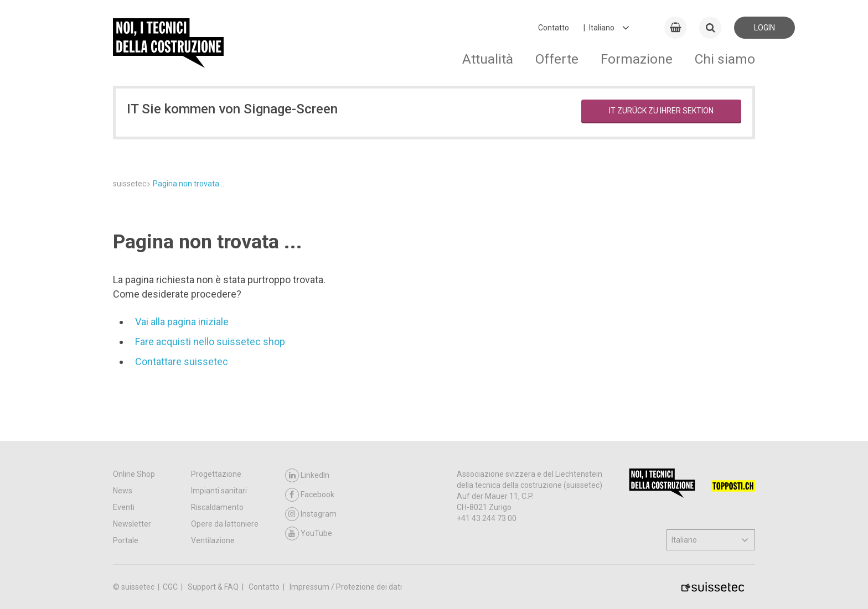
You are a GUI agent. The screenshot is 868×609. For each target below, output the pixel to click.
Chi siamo (725, 59)
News (123, 491)
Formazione (637, 59)
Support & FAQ (214, 587)
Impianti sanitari (219, 491)
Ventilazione (213, 540)
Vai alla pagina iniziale (182, 322)
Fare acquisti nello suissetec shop (210, 342)
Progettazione (216, 474)
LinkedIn (307, 475)
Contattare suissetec (182, 361)
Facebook (310, 495)
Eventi (124, 507)
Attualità (488, 59)
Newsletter (132, 524)
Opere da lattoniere (225, 524)
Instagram (311, 514)
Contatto (554, 28)
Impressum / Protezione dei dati (346, 587)
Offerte (557, 59)
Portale (126, 540)
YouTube (309, 533)
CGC (171, 587)
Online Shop (134, 474)
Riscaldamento (217, 507)
